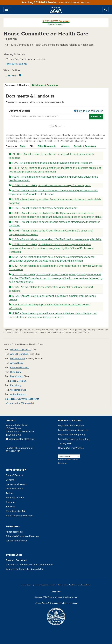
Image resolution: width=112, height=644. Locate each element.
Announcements (14, 532)
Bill (31, 146)
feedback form (72, 585)
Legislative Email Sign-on (71, 426)
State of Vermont (14, 475)
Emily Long (16, 385)
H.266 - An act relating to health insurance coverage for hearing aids (50, 185)
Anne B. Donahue (19, 354)
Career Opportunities (42, 565)
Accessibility (37, 569)
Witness (65, 146)
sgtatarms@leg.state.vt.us (20, 439)
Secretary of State (15, 498)
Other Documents (47, 146)
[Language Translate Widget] (69, 456)
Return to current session (74, 3)
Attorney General (14, 489)
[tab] (17, 85)
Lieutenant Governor (16, 484)
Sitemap (10, 560)
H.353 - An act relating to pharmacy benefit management (43, 208)
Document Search (56, 111)
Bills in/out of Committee (45, 85)
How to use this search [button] (89, 111)
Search (96, 117)
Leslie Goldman (18, 381)
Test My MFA (65, 444)
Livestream (12, 75)
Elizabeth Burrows (19, 367)
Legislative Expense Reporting (74, 439)
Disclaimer (63, 463)
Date (22, 146)
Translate (72, 460)
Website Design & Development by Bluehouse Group (56, 603)
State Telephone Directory (19, 516)
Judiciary (10, 507)
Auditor (9, 493)
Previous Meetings (16, 64)
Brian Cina (15, 372)
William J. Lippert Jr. (20, 349)
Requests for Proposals (17, 569)
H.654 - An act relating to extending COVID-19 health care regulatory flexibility (55, 239)
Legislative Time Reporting (72, 435)
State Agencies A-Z (16, 511)
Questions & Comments (18, 565)
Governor (10, 480)
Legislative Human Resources (73, 430)
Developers (56, 591)
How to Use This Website (71, 448)
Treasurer (10, 502)
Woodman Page (18, 390)
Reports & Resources (85, 146)
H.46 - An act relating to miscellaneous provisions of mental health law (51, 163)
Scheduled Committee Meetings (22, 536)
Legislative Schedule (16, 541)
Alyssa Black (17, 363)
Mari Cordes (16, 376)
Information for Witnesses (19, 403)
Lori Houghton (17, 358)
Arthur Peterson (18, 394)
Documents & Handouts (17, 85)
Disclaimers (21, 560)
